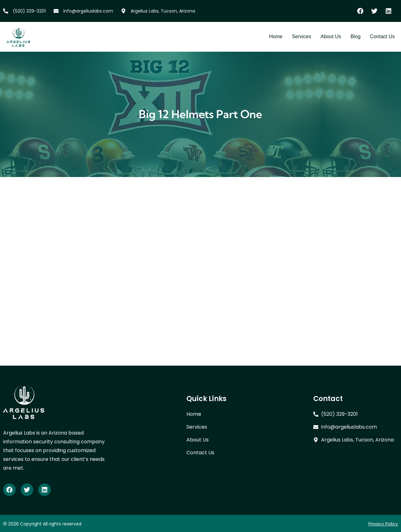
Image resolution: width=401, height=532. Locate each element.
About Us (331, 37)
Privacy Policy (383, 524)
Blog (356, 37)
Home (276, 37)
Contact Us (382, 37)
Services (302, 37)
